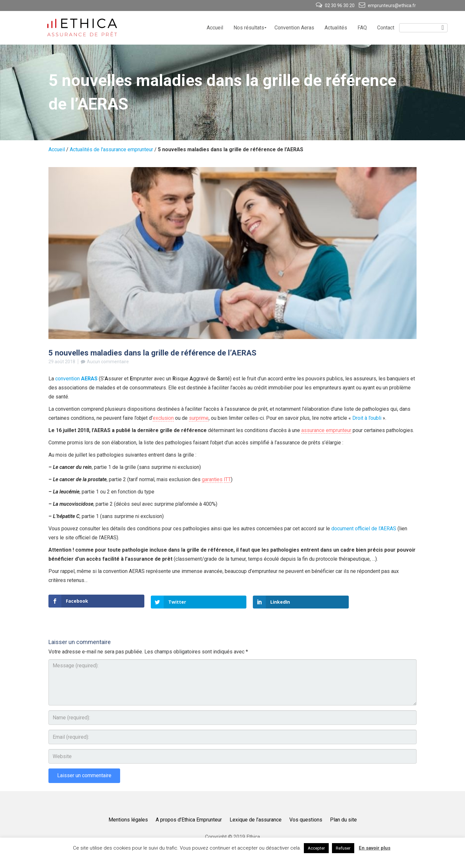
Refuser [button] (343, 848)
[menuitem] (215, 28)
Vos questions (306, 819)
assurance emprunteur (326, 430)
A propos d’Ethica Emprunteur (189, 819)
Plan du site (343, 819)
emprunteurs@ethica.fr (387, 5)
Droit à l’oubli (368, 418)
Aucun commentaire (108, 362)
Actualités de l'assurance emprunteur (111, 149)
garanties (212, 479)
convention (76, 379)
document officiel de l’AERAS (364, 529)
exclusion (164, 418)
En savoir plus (375, 848)
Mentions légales (128, 819)
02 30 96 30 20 (336, 5)
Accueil (57, 149)
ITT (228, 479)
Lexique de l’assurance (256, 819)
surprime (200, 418)
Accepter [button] (316, 848)
